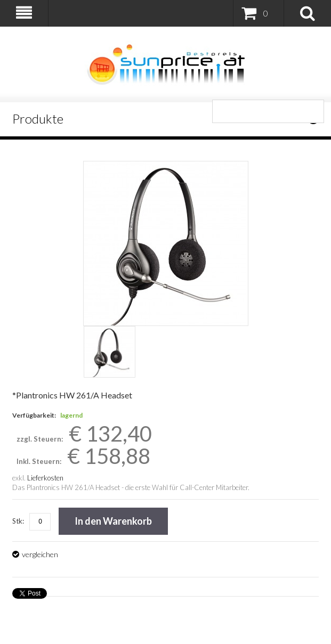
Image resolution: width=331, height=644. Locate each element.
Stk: (18, 521)
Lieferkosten (45, 478)
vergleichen (40, 554)
